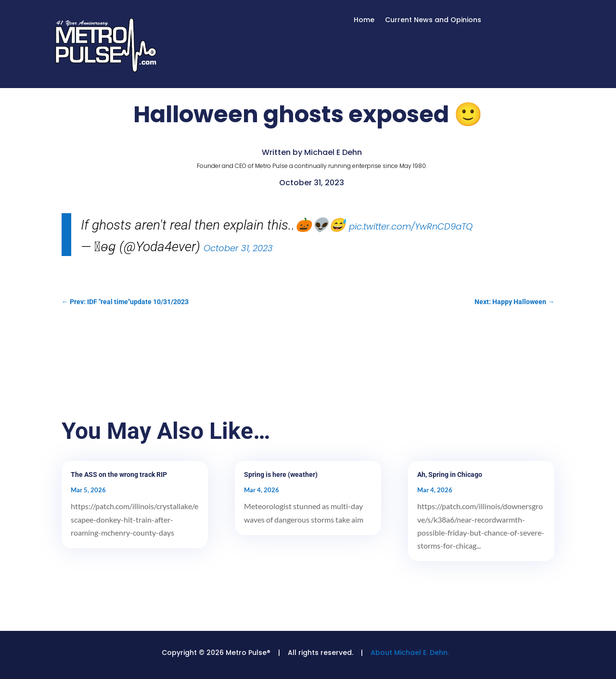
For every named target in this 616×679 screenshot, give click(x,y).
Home (364, 20)
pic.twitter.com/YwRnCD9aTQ (411, 226)
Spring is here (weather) (281, 474)
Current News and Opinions (433, 20)
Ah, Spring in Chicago (450, 474)
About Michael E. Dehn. (410, 653)
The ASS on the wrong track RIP (119, 474)
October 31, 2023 (238, 248)
